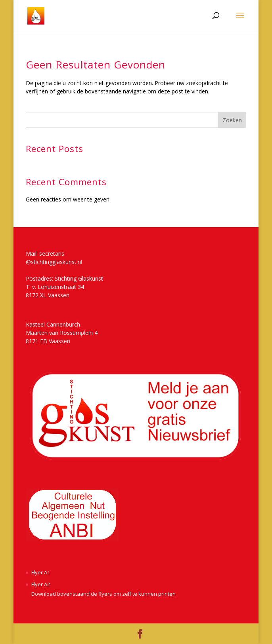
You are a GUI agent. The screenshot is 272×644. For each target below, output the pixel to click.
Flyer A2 (41, 584)
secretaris (52, 254)
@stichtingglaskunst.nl (54, 262)
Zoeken (232, 120)
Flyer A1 (41, 572)
